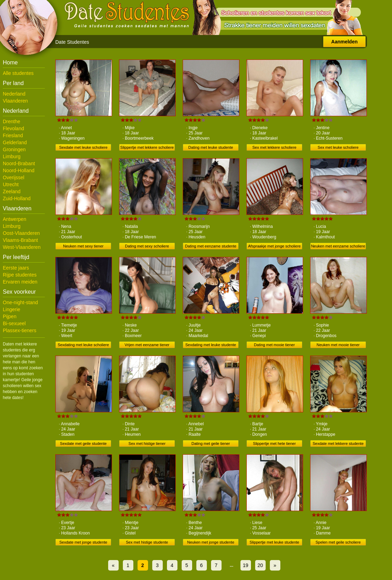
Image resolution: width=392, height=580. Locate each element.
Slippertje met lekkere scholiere (147, 147)
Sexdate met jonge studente (83, 542)
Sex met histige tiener (147, 443)
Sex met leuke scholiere (338, 147)
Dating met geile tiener (211, 443)
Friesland (13, 135)
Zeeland (12, 191)
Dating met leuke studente (211, 147)
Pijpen (10, 316)
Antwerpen (15, 219)
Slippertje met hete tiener (274, 443)
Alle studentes (18, 73)
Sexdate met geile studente (83, 443)
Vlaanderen (15, 101)
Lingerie (12, 309)
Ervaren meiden (20, 282)
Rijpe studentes (20, 275)
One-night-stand (20, 302)
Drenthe (12, 121)
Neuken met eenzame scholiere (338, 246)
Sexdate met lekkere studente (338, 443)
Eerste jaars (16, 268)
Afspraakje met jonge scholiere (274, 246)
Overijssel (13, 177)
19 (246, 565)
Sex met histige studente (147, 542)
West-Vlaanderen (22, 247)
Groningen (14, 149)
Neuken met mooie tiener (338, 345)
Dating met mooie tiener (275, 345)
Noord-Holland (19, 170)
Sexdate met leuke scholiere (83, 147)
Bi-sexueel (14, 323)
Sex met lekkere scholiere (274, 147)
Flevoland (13, 128)
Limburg (12, 156)
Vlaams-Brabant (20, 240)
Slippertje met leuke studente (274, 542)
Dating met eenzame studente (211, 246)
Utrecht (11, 184)
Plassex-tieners (20, 330)
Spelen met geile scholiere (338, 542)
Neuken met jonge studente (211, 542)
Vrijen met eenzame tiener (147, 345)
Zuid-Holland (17, 198)
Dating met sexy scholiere (147, 246)
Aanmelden (344, 42)
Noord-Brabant (19, 163)
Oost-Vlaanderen (21, 233)
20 (260, 565)
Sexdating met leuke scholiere (83, 345)
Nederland (14, 94)
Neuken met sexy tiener (83, 246)
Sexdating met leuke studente (211, 345)
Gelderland (15, 142)
